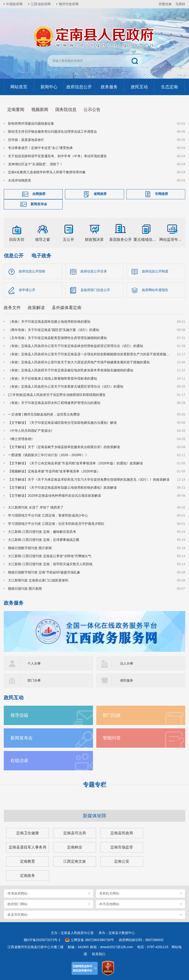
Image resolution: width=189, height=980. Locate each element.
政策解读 (36, 308)
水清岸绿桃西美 (20, 180)
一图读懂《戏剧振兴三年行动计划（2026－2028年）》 (48, 455)
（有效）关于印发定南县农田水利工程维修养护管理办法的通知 (54, 403)
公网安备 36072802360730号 (92, 940)
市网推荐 (161, 194)
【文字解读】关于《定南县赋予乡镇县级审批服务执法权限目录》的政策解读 (64, 447)
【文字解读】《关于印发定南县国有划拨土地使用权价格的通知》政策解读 (62, 488)
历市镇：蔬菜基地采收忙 (26, 140)
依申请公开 (27, 290)
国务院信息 (66, 110)
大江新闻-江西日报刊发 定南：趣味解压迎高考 (42, 532)
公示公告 (92, 110)
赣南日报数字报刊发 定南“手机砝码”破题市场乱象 (44, 572)
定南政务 (28, 876)
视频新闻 (40, 110)
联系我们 (99, 954)
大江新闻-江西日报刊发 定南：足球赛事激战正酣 (44, 540)
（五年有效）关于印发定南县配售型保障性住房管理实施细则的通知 (57, 338)
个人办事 (34, 663)
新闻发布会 (39, 204)
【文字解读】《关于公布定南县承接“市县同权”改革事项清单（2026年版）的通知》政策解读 (75, 463)
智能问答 (112, 738)
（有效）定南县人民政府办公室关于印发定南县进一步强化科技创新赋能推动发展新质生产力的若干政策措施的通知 (90, 354)
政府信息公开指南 (32, 271)
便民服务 (127, 680)
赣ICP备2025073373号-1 (42, 940)
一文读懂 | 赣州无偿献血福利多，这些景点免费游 (44, 414)
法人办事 (127, 663)
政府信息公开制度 (155, 271)
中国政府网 (14, 4)
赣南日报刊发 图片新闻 (25, 589)
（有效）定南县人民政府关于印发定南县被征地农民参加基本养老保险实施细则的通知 (71, 370)
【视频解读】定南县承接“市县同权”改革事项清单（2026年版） (54, 471)
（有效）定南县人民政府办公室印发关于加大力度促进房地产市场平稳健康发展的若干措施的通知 (79, 362)
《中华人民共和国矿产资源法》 (31, 431)
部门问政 (112, 715)
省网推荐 (100, 194)
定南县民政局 (122, 833)
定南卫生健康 (28, 833)
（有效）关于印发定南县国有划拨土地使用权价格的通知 (49, 322)
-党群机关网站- (109, 893)
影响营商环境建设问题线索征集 (31, 123)
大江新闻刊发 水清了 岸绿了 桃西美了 (36, 507)
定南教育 (28, 861)
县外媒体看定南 (67, 308)
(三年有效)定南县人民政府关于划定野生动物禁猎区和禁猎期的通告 (57, 395)
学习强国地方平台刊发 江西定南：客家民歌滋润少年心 (48, 515)
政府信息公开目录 (94, 271)
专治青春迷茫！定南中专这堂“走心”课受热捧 (40, 148)
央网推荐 (39, 194)
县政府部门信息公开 (95, 290)
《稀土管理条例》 (21, 439)
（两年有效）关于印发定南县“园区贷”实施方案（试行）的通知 (54, 330)
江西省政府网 (41, 4)
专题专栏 (95, 785)
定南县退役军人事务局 (28, 847)
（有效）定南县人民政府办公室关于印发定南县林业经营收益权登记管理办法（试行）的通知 (76, 346)
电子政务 (41, 256)
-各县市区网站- (17, 915)
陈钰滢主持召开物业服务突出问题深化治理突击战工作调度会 (52, 132)
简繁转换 (165, 4)
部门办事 (34, 680)
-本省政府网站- (17, 893)
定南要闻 (16, 110)
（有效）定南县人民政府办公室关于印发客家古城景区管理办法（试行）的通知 (66, 386)
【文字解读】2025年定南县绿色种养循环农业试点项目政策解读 (54, 496)
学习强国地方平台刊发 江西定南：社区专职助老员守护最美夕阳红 (56, 524)
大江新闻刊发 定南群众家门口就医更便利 (38, 580)
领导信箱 (19, 715)
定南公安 (122, 861)
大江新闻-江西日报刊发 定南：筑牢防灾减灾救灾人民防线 (50, 564)
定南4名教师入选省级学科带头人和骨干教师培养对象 (47, 172)
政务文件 (12, 308)
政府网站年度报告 (155, 290)
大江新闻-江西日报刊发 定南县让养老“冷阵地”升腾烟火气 (50, 556)
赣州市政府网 (69, 4)
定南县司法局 (75, 833)
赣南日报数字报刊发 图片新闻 (30, 548)
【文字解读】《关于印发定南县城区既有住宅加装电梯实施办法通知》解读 (62, 423)
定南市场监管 (122, 847)
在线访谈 (19, 761)
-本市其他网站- (109, 904)
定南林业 (75, 847)
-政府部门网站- (17, 904)
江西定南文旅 (75, 861)
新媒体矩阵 (95, 816)
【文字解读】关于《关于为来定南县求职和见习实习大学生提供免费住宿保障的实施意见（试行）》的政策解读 (89, 479)
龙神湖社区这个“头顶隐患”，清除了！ (35, 164)
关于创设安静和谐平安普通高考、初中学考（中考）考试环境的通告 (57, 156)
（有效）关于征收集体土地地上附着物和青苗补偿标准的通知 (52, 378)
